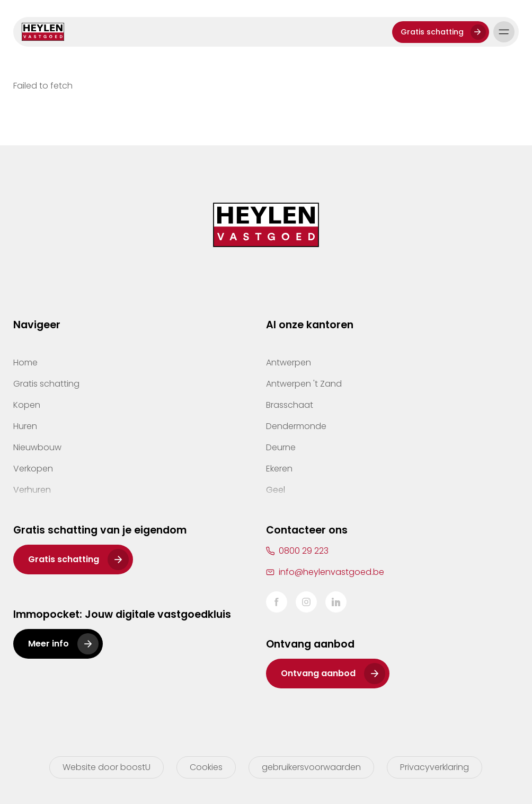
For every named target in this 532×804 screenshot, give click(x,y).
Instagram (306, 602)
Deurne (281, 447)
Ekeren (279, 469)
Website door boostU (107, 767)
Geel (276, 490)
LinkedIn (336, 602)
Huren (25, 426)
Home (25, 362)
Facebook (277, 602)
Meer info (48, 644)
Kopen (27, 405)
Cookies (206, 767)
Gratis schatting (432, 32)
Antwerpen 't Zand (304, 384)
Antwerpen (289, 362)
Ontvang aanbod (318, 673)
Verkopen (33, 469)
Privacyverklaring (435, 767)
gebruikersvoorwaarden (311, 767)
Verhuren (32, 490)
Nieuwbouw (37, 447)
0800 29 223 (304, 551)
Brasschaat (290, 405)
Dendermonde (296, 426)
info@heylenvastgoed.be (331, 572)
